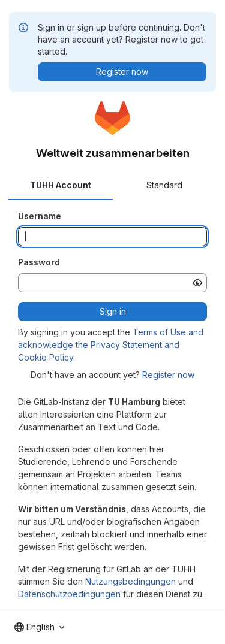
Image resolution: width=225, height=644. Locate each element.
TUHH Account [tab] (61, 185)
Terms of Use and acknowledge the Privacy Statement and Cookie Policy (111, 345)
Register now (168, 375)
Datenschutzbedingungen (69, 594)
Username (40, 216)
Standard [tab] (164, 185)
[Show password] (197, 283)
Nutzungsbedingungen (130, 581)
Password (39, 262)
